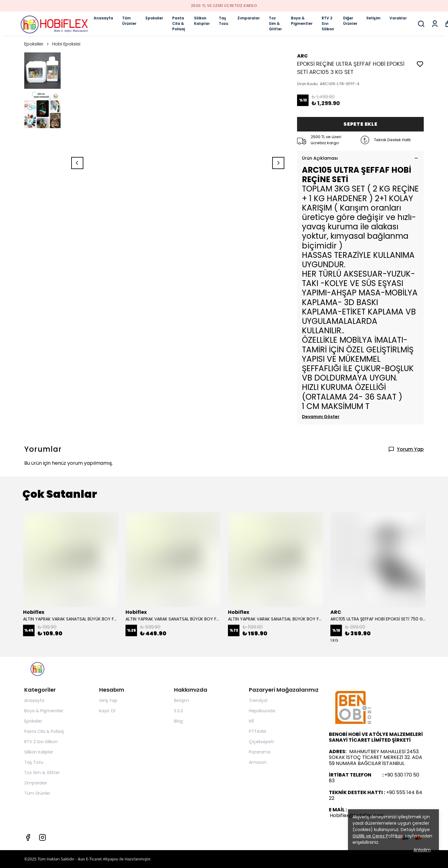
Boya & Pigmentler (302, 21)
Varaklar (398, 18)
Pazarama (260, 752)
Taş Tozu (224, 21)
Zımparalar (249, 18)
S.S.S (179, 711)
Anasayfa (103, 18)
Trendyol (258, 700)
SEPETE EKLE (360, 124)
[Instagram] (42, 837)
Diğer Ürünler (350, 21)
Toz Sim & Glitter (275, 23)
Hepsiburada (262, 711)
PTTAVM (257, 731)
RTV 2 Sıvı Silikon (328, 23)
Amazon (258, 762)
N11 (251, 721)
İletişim (373, 18)
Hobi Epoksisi (66, 44)
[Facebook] (28, 837)
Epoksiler (154, 18)
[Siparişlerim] (435, 24)
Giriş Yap (108, 700)
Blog (178, 721)
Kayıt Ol (107, 711)
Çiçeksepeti (261, 742)
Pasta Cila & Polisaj (179, 23)
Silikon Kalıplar (202, 21)
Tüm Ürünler (129, 21)
